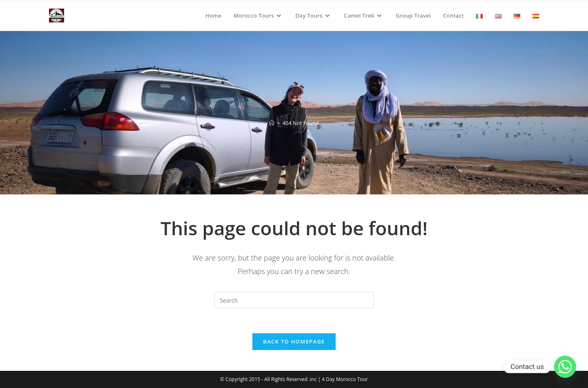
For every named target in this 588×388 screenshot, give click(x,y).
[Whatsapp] (565, 367)
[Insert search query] (294, 300)
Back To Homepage (294, 341)
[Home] (272, 123)
